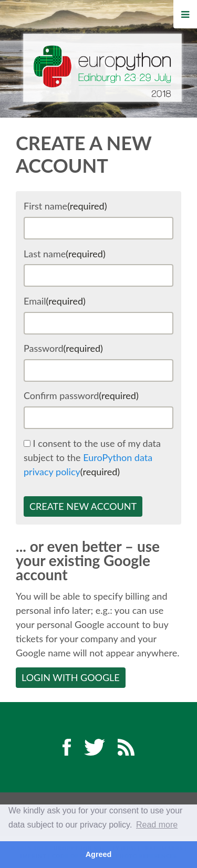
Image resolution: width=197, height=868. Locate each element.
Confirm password (81, 395)
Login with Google (71, 677)
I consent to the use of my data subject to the (92, 457)
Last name (65, 254)
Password (63, 348)
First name (65, 206)
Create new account (83, 506)
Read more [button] (157, 825)
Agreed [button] (99, 854)
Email (55, 301)
